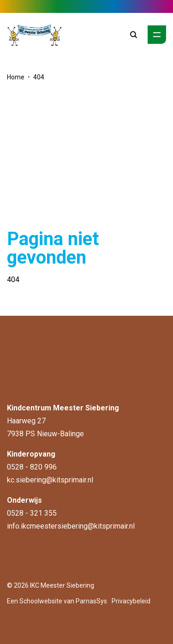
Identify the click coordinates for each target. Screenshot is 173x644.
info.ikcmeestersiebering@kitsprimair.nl (71, 526)
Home (16, 77)
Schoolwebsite (41, 601)
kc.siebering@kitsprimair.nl (50, 480)
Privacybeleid (131, 601)
